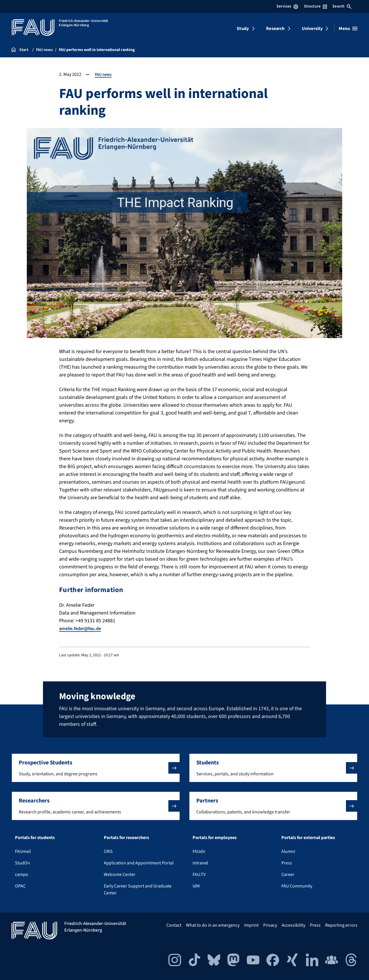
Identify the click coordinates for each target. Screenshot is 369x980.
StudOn (22, 863)
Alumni (288, 851)
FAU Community (297, 886)
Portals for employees (215, 838)
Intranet (200, 863)
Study (243, 29)
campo (22, 875)
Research (275, 29)
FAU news (104, 74)
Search (342, 6)
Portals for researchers (126, 838)
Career (288, 875)
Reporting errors (341, 925)
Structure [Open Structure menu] (315, 6)
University (312, 29)
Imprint (251, 925)
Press (287, 863)
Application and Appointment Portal (139, 863)
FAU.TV (199, 875)
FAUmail (23, 851)
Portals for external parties (308, 838)
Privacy (270, 925)
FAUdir (199, 851)
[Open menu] (348, 29)
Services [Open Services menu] (287, 6)
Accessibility (293, 925)
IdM (196, 886)
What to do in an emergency (213, 925)
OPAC (20, 886)
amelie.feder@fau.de (83, 628)
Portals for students (35, 838)
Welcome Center (120, 875)
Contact (174, 925)
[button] (96, 768)
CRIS (108, 851)
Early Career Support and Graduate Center (138, 889)
